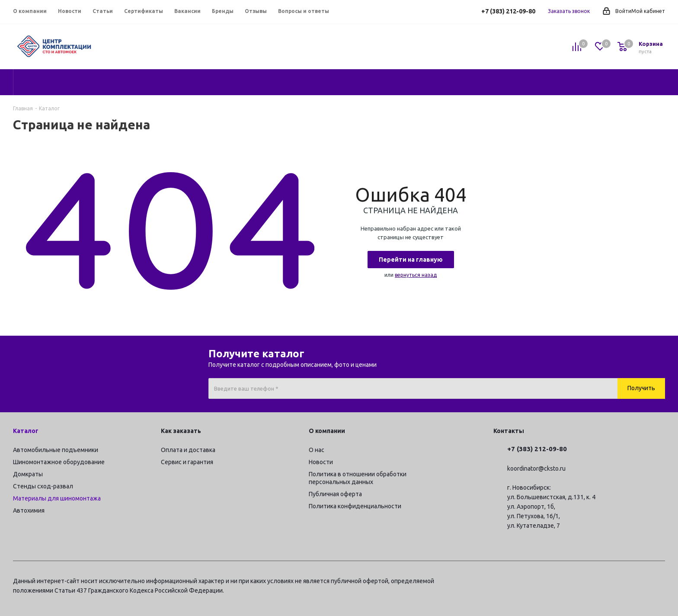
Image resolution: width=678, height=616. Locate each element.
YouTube (637, 582)
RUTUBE (659, 582)
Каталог (26, 431)
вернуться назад (416, 275)
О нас (317, 450)
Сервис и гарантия (187, 462)
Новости (321, 462)
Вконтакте (615, 582)
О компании (327, 431)
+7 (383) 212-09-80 (508, 11)
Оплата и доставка (188, 450)
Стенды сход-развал (43, 486)
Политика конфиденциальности (355, 506)
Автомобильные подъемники (56, 450)
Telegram (594, 582)
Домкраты (28, 474)
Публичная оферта (335, 494)
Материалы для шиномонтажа (57, 498)
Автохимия (29, 510)
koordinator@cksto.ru (536, 468)
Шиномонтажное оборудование (59, 462)
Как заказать (181, 431)
